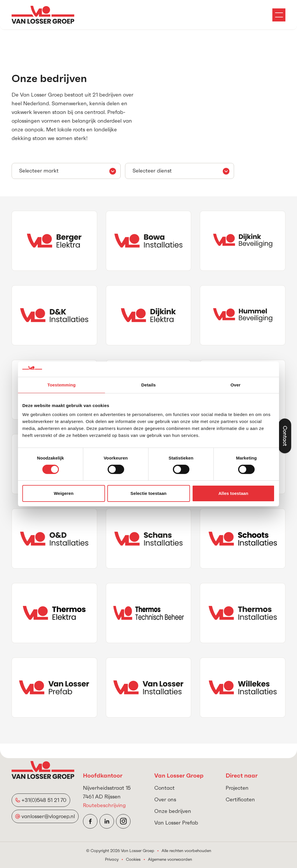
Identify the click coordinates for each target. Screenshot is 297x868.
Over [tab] (236, 385)
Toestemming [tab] (61, 385)
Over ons (165, 799)
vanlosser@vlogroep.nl (48, 816)
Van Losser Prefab (176, 823)
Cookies (133, 859)
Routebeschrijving (104, 805)
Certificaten (240, 799)
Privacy (112, 859)
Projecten (237, 788)
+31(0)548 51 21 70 (44, 800)
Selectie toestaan (148, 493)
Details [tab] (148, 385)
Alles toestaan (233, 493)
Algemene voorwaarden (170, 859)
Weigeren (64, 493)
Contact (164, 788)
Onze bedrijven (173, 811)
